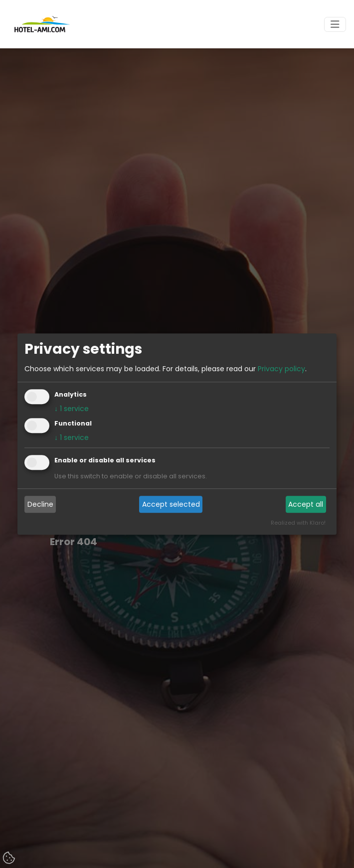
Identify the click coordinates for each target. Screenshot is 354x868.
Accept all (306, 504)
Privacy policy (281, 369)
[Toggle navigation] (335, 24)
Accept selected (171, 504)
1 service (72, 409)
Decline (40, 504)
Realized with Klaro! (298, 523)
